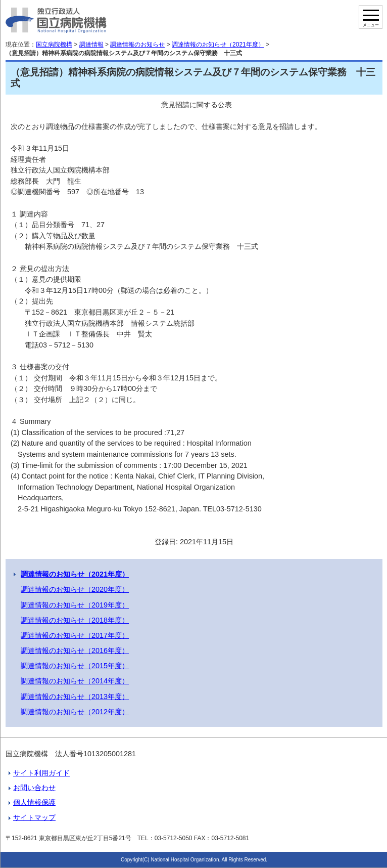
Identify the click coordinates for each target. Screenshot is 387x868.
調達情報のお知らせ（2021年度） (218, 45)
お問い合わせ (34, 788)
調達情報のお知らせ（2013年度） (75, 697)
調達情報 (91, 45)
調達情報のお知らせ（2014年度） (75, 681)
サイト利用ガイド (41, 773)
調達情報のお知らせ (137, 45)
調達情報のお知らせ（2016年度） (75, 650)
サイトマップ (34, 817)
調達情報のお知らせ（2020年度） (75, 589)
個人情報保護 (34, 802)
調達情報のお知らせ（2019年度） (75, 605)
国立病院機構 (54, 45)
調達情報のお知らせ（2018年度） (75, 620)
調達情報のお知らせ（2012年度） (75, 712)
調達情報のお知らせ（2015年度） (75, 666)
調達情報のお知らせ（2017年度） (75, 635)
